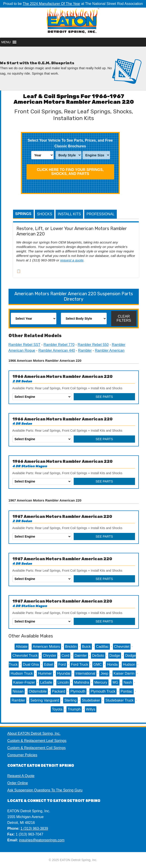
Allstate (22, 647)
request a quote (72, 260)
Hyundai (64, 673)
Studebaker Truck (119, 700)
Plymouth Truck (103, 691)
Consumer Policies (22, 755)
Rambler (85, 350)
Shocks (45, 214)
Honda (112, 664)
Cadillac (102, 647)
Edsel (49, 664)
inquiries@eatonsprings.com (42, 840)
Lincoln (63, 682)
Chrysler (50, 656)
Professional (100, 214)
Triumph (74, 709)
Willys (91, 709)
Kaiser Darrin (124, 673)
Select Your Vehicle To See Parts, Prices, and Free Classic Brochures (70, 143)
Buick (86, 647)
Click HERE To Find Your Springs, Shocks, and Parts (70, 172)
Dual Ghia (31, 664)
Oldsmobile (38, 691)
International (85, 673)
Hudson (129, 664)
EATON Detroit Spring (73, 23)
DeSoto (98, 656)
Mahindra (82, 682)
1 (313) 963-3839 (34, 828)
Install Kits (69, 214)
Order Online (18, 783)
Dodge (115, 656)
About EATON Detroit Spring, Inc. (34, 733)
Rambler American (110, 350)
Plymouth (78, 691)
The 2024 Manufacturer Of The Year (51, 4)
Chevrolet (122, 647)
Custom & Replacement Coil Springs (37, 748)
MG (115, 682)
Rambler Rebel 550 (93, 345)
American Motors (46, 647)
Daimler (81, 656)
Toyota (57, 709)
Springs (23, 214)
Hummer (45, 673)
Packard (59, 691)
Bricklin (71, 647)
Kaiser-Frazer (24, 682)
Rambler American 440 (57, 350)
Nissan (18, 691)
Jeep (104, 673)
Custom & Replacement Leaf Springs (37, 741)
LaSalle (46, 682)
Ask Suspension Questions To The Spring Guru (45, 790)
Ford (62, 664)
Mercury (101, 682)
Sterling (70, 700)
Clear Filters (124, 318)
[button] (6, 42)
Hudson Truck (22, 673)
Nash (128, 682)
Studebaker (91, 700)
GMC (98, 664)
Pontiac (127, 691)
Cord (65, 656)
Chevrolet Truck (25, 656)
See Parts (104, 397)
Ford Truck (80, 664)
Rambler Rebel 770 (59, 345)
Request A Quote (21, 776)
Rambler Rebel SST (24, 345)
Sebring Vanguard (45, 700)
